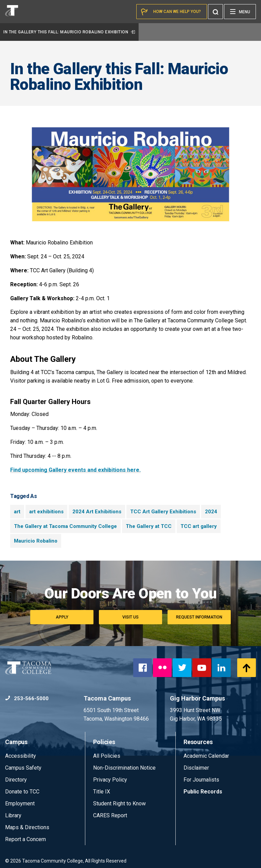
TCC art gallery (199, 526)
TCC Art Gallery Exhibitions (163, 512)
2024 (211, 512)
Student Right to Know (119, 803)
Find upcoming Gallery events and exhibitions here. (75, 470)
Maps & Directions (27, 827)
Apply (62, 617)
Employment (20, 803)
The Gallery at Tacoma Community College (65, 526)
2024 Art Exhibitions (97, 512)
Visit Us (130, 617)
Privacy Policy (110, 780)
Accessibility (21, 756)
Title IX (102, 792)
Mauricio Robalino (36, 541)
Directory (16, 780)
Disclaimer (196, 768)
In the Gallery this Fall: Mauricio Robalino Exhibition (69, 32)
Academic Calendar (206, 756)
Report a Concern (25, 839)
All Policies (107, 756)
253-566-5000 (27, 698)
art (17, 512)
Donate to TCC (22, 792)
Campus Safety (23, 768)
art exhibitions (46, 512)
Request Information (199, 617)
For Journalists (201, 780)
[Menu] (240, 12)
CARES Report (110, 815)
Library (13, 815)
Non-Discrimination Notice (124, 768)
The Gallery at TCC (149, 526)
